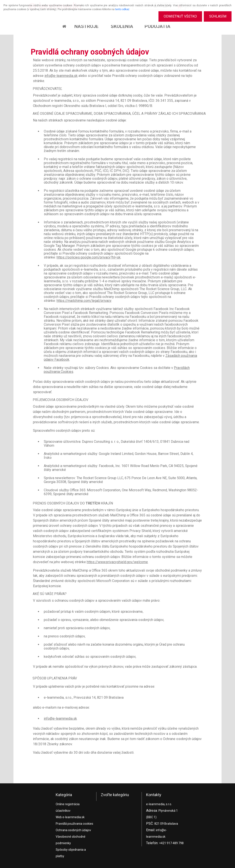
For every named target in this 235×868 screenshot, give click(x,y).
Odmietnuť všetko (180, 16)
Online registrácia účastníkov (68, 807)
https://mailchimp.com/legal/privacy (84, 301)
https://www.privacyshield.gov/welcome (117, 562)
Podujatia (157, 26)
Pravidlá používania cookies (74, 824)
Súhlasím (218, 16)
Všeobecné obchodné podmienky (71, 840)
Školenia (122, 26)
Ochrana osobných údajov (73, 830)
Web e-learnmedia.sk (70, 817)
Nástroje (86, 26)
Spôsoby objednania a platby (71, 853)
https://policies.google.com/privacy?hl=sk (89, 257)
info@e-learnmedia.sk (61, 76)
